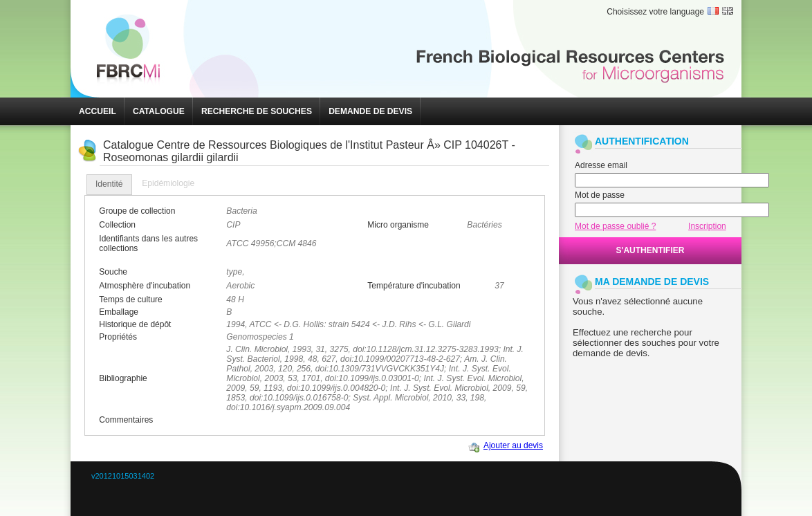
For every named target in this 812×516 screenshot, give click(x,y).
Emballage (119, 312)
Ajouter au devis (513, 445)
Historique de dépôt (135, 324)
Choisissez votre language (655, 12)
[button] (98, 111)
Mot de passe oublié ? (615, 226)
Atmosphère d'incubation (145, 286)
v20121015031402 (123, 476)
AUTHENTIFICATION (642, 141)
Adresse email (601, 165)
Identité (109, 184)
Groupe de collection (137, 211)
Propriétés (118, 337)
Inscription (707, 226)
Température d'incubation (414, 286)
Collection (117, 225)
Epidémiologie (168, 183)
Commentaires (126, 420)
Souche (113, 272)
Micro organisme (398, 225)
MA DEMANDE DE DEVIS (652, 282)
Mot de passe (600, 195)
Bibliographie (123, 378)
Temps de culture (130, 300)
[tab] (109, 185)
